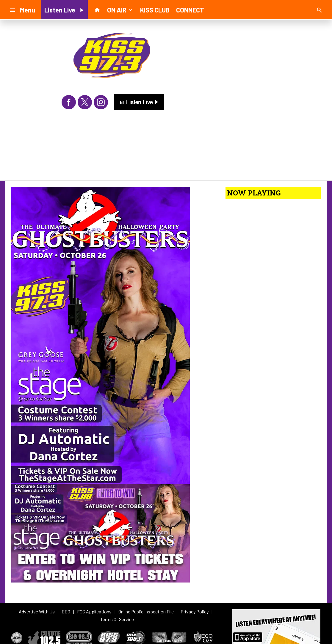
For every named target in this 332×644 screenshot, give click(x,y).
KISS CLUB (155, 10)
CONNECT (190, 10)
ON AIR (120, 10)
